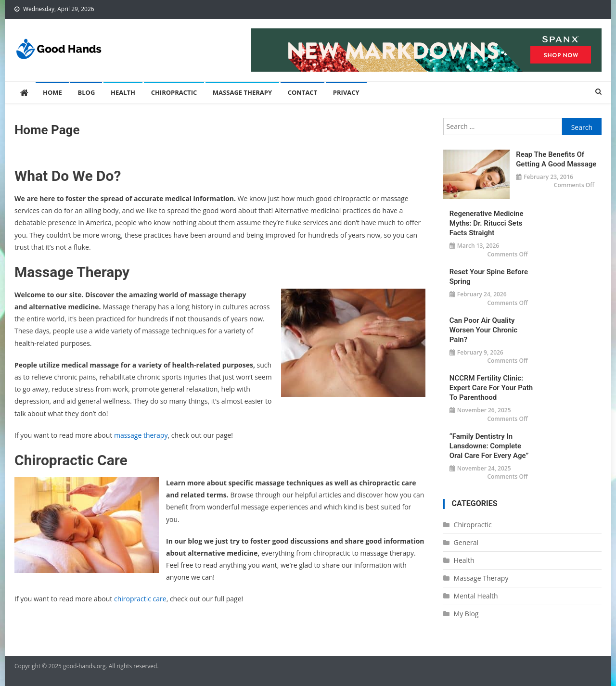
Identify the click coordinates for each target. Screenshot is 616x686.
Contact (303, 92)
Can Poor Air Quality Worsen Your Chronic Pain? (483, 330)
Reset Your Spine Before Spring (489, 277)
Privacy (346, 92)
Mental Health (476, 596)
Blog (86, 92)
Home (52, 92)
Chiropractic (174, 92)
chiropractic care (140, 599)
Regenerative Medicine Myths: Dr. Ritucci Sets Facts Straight (487, 223)
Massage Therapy (242, 92)
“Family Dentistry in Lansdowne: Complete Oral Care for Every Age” (489, 446)
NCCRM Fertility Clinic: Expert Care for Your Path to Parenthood (491, 388)
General (466, 542)
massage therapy (141, 435)
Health (123, 92)
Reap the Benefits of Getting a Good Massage (556, 159)
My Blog (466, 614)
